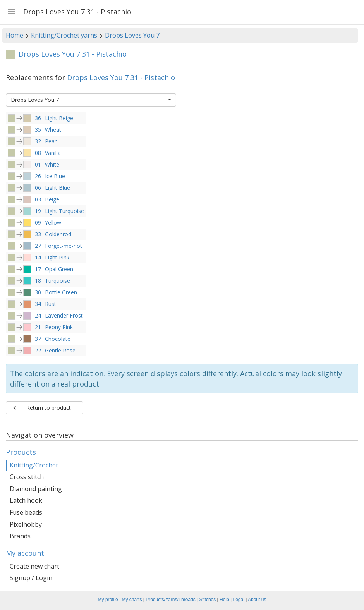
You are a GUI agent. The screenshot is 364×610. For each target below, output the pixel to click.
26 (38, 176)
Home (15, 35)
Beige (52, 199)
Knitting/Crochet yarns (64, 35)
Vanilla (53, 153)
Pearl (51, 141)
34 (38, 304)
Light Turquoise (64, 211)
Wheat (53, 130)
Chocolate (58, 339)
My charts (132, 600)
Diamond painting (36, 489)
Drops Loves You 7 (132, 35)
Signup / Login (31, 578)
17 (38, 269)
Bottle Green (61, 292)
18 (38, 281)
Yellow (53, 223)
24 (38, 315)
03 (38, 199)
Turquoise (58, 281)
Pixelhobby (26, 524)
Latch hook (26, 500)
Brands (20, 536)
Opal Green (59, 269)
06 (38, 188)
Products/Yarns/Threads (171, 600)
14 (38, 257)
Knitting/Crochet (34, 465)
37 (38, 339)
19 (38, 211)
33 (38, 234)
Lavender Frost (64, 315)
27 (38, 246)
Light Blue (58, 188)
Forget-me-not (64, 246)
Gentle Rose (60, 350)
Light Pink (57, 257)
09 (38, 223)
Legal (239, 600)
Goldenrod (58, 234)
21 (38, 327)
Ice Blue (55, 176)
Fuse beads (26, 512)
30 (38, 292)
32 (38, 141)
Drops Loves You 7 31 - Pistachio (121, 77)
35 (38, 130)
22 (38, 350)
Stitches (208, 600)
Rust (51, 304)
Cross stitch (27, 477)
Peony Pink (59, 327)
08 (38, 153)
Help (224, 600)
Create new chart (34, 566)
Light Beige (59, 118)
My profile (108, 600)
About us (257, 600)
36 (38, 118)
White (52, 164)
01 (38, 164)
